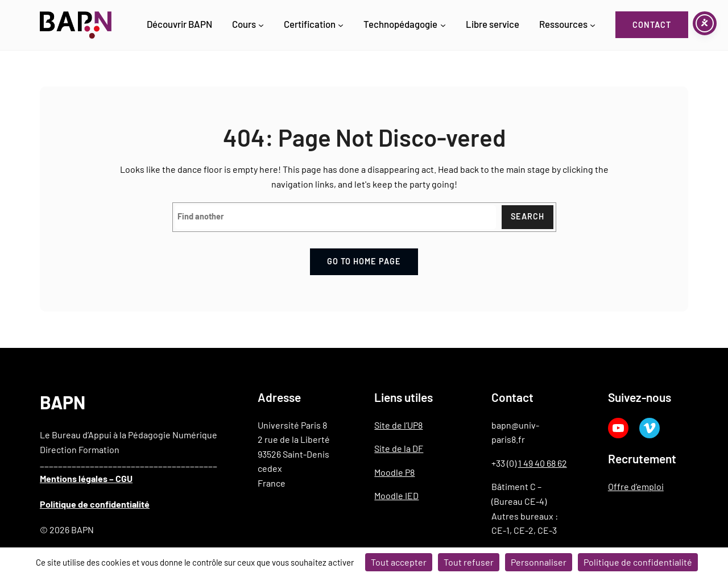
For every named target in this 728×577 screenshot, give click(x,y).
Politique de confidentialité (95, 503)
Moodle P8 (394, 472)
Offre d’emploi (636, 486)
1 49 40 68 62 (543, 462)
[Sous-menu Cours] (261, 25)
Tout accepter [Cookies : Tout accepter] (399, 562)
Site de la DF (399, 448)
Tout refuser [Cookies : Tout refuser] (469, 562)
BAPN (63, 401)
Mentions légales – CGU (86, 478)
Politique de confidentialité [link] (638, 562)
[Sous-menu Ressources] (593, 25)
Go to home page (364, 261)
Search (527, 217)
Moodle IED (396, 495)
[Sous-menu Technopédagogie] (443, 25)
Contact (652, 25)
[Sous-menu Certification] (341, 25)
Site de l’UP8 (398, 424)
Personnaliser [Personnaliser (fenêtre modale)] (539, 562)
